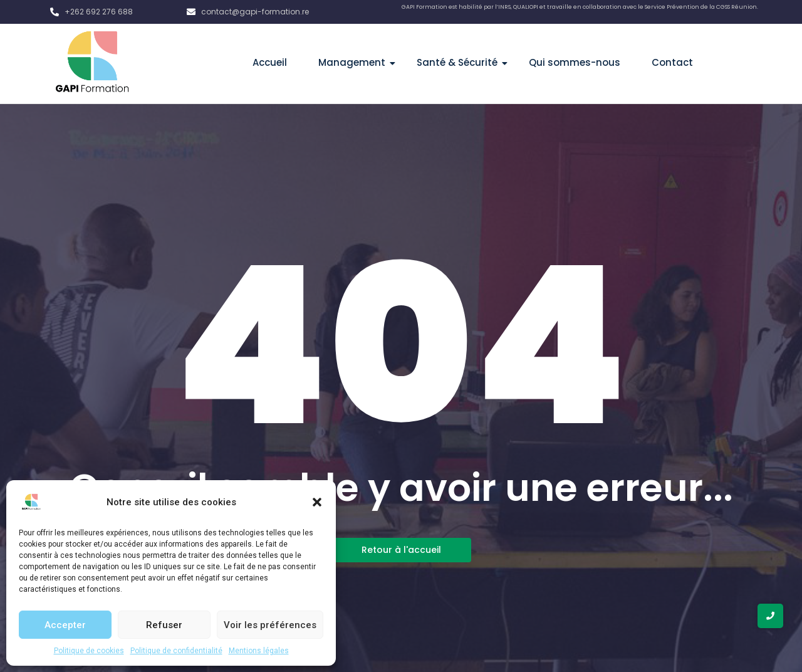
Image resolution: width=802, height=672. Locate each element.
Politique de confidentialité (176, 651)
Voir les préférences (270, 625)
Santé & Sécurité (462, 62)
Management (357, 62)
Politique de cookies (89, 651)
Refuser (164, 625)
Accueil (270, 62)
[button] (317, 502)
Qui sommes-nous (575, 62)
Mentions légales (259, 651)
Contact (672, 62)
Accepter (65, 625)
